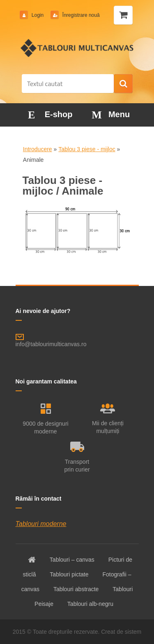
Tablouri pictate (69, 574)
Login (38, 15)
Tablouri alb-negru (90, 604)
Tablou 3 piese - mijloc (87, 149)
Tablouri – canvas (72, 560)
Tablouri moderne (41, 524)
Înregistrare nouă (80, 15)
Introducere (38, 149)
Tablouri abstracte (76, 589)
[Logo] (77, 48)
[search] (123, 84)
